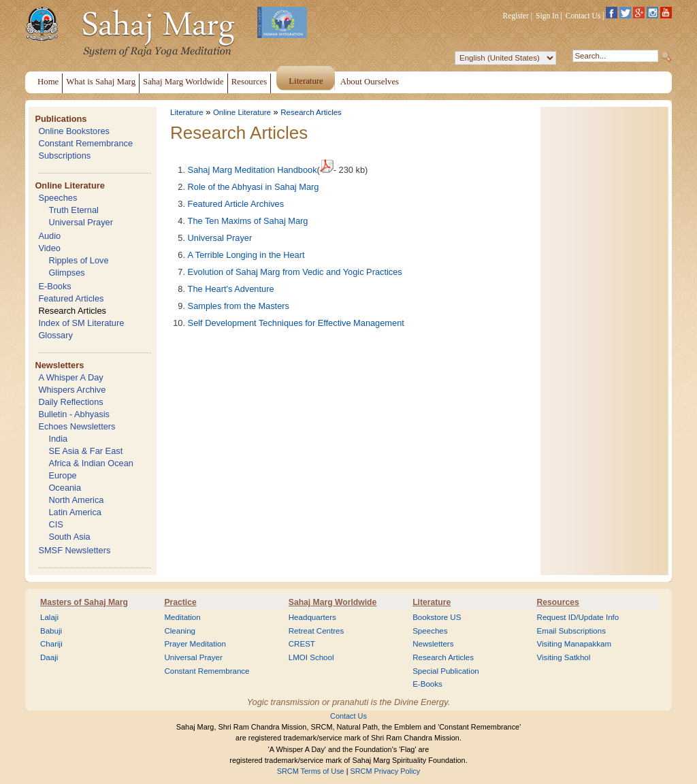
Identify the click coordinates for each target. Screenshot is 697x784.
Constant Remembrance (85, 143)
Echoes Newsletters (77, 426)
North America (76, 500)
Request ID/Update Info (578, 617)
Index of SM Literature (81, 323)
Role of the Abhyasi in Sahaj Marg (254, 187)
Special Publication (446, 671)
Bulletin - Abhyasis (74, 414)
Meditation (182, 617)
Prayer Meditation (195, 644)
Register (516, 16)
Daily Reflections (70, 402)
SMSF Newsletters (74, 550)
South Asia (69, 537)
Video (49, 248)
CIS (55, 524)
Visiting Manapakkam (574, 644)
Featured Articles (71, 298)
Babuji (51, 631)
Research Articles (72, 311)
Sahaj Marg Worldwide (333, 602)
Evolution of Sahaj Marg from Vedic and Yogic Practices (295, 272)
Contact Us (583, 16)
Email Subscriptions (571, 631)
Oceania (65, 488)
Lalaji (49, 617)
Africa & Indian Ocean (91, 463)
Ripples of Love (78, 260)
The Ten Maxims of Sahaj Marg (248, 221)
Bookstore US (437, 617)
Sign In (547, 16)
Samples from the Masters (239, 306)
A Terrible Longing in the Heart (246, 255)
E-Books (54, 286)
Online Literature (69, 185)
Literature (187, 112)
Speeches (58, 198)
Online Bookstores (74, 131)
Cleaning (180, 631)
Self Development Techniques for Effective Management (296, 323)
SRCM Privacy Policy (386, 771)
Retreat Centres (317, 631)
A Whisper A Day (70, 377)
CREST (302, 644)
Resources (558, 602)
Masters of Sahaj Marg (84, 602)
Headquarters (312, 617)
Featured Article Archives (236, 204)
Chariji (51, 644)
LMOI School (311, 657)
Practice (180, 602)
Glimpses (66, 273)
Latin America (75, 512)
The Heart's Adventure (231, 289)
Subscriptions (64, 156)
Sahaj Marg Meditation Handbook (253, 170)
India (58, 439)
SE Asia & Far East (85, 451)
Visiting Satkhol (564, 657)
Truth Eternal (74, 210)
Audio (49, 236)
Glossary (55, 335)
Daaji (49, 657)
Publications (61, 119)
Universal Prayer (81, 222)
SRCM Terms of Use (311, 771)
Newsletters (59, 365)
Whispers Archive (72, 390)
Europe (62, 475)
